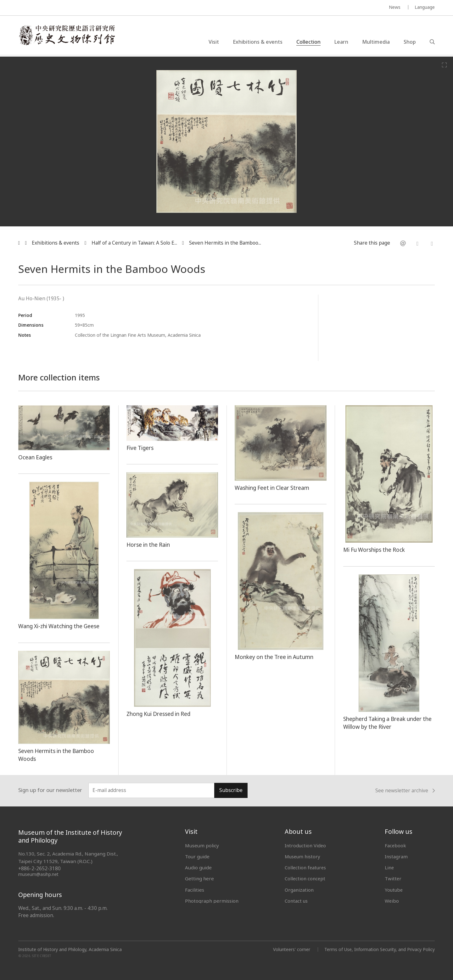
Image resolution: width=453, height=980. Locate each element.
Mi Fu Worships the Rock (375, 550)
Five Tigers (140, 448)
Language (425, 7)
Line (389, 867)
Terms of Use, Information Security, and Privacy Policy (379, 949)
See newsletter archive (405, 791)
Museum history (303, 856)
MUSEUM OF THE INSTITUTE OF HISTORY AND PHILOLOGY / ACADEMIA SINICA (81, 8)
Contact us (296, 901)
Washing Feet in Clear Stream (273, 488)
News (395, 7)
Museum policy (202, 845)
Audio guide (198, 867)
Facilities (195, 890)
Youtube (394, 890)
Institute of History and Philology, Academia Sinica (70, 950)
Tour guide (197, 856)
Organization (299, 890)
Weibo (392, 901)
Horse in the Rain (149, 545)
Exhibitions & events (258, 42)
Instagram (396, 856)
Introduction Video (306, 845)
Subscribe (231, 790)
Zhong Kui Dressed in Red (159, 714)
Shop (410, 42)
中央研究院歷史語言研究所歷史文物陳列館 (68, 36)
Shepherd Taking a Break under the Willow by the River (389, 723)
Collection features (306, 867)
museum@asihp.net (39, 874)
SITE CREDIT (42, 956)
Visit (214, 42)
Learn (341, 42)
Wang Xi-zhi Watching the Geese (60, 626)
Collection (308, 42)
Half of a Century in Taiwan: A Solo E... (134, 243)
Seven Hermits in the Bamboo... (225, 243)
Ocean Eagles (36, 457)
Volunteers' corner (291, 949)
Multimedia (376, 42)
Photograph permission (212, 901)
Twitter (393, 878)
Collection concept (305, 878)
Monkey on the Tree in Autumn (275, 657)
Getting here (199, 878)
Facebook (396, 845)
